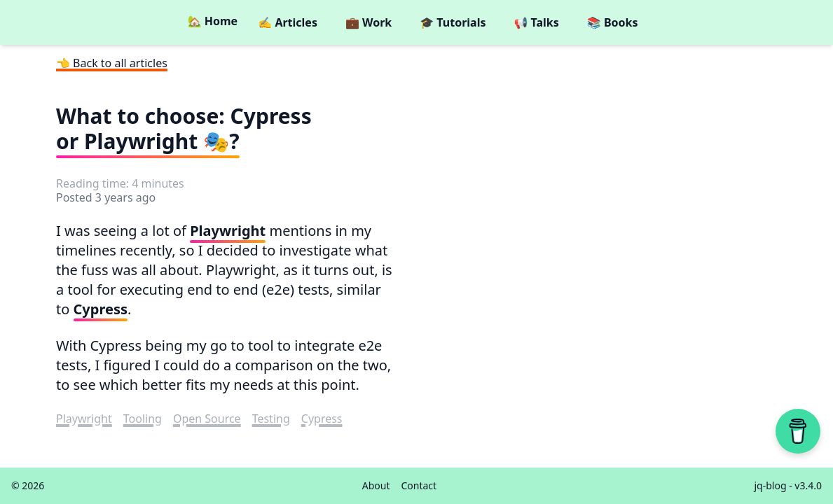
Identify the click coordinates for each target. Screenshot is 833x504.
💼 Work (369, 22)
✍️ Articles (288, 22)
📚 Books (613, 22)
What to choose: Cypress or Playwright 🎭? (184, 128)
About (376, 485)
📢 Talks (536, 22)
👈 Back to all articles (112, 63)
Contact (419, 485)
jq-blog (771, 485)
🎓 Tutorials (453, 22)
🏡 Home (213, 21)
